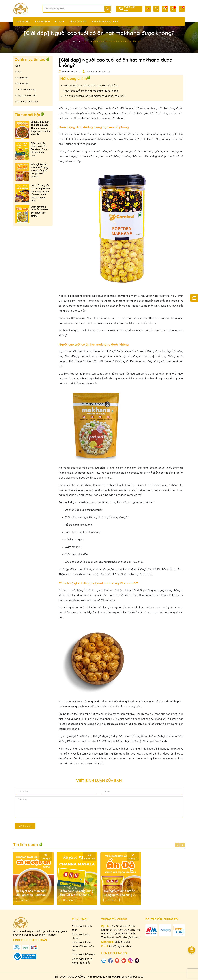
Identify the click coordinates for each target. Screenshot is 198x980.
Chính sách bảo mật (84, 954)
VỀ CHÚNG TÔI (78, 22)
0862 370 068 (122, 942)
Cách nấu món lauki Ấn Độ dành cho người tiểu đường (40, 211)
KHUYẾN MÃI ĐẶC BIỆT (105, 22)
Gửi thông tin (25, 826)
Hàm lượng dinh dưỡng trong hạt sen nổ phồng (91, 85)
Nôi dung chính (74, 78)
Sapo (141, 977)
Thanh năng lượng (25, 90)
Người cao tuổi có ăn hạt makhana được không (91, 91)
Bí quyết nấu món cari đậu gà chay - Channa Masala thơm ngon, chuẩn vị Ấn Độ (40, 128)
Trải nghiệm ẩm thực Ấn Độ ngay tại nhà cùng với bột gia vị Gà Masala (40, 170)
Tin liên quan (28, 844)
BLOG (59, 22)
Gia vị (18, 72)
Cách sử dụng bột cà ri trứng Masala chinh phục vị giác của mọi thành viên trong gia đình (40, 193)
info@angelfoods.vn (121, 946)
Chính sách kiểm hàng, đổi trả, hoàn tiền (83, 946)
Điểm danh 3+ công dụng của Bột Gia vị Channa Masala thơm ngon (40, 149)
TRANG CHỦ (23, 22)
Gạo (18, 66)
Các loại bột (22, 83)
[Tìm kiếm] (108, 9)
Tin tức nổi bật (28, 115)
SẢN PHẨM (41, 22)
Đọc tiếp (24, 900)
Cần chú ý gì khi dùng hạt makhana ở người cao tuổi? (94, 96)
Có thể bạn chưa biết (27, 101)
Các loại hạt (22, 78)
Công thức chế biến (26, 95)
